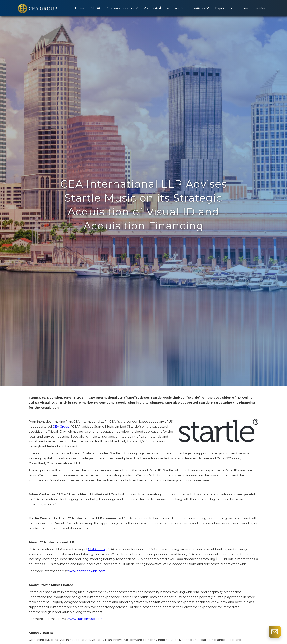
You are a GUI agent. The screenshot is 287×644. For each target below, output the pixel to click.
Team (244, 8)
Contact (261, 8)
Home (80, 8)
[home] (38, 8)
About (96, 8)
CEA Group (61, 426)
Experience (224, 8)
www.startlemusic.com (86, 619)
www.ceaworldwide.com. (87, 571)
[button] (123, 8)
